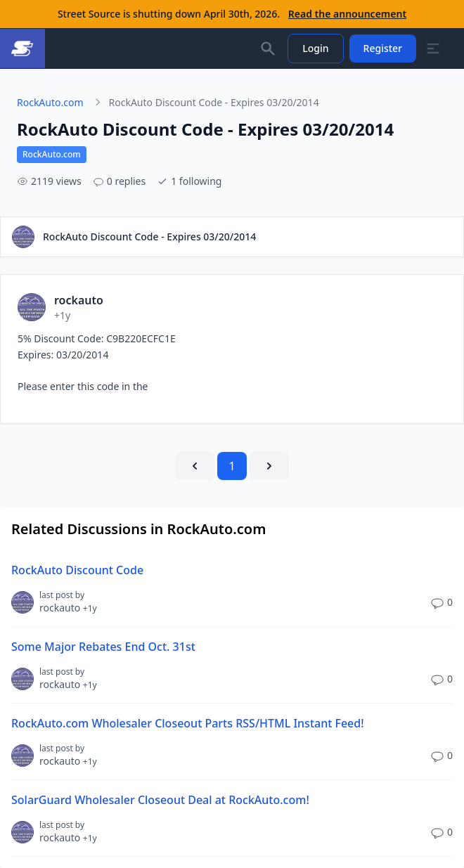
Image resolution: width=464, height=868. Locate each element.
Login (315, 48)
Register (383, 48)
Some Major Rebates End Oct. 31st (103, 647)
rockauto (68, 608)
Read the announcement (347, 14)
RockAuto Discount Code (77, 570)
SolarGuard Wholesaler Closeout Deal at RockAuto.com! (160, 800)
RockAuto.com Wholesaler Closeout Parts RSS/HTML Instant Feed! (188, 723)
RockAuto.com (50, 102)
